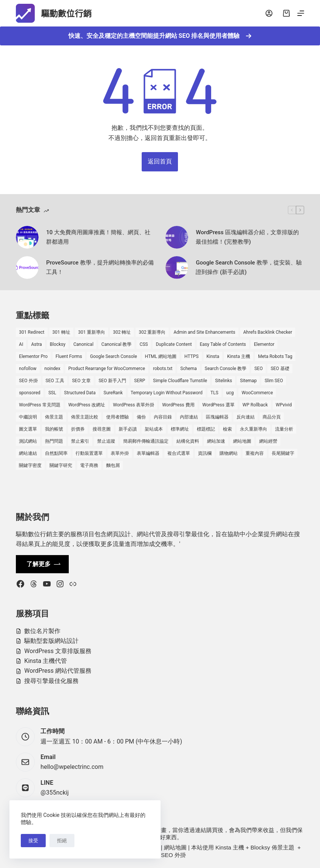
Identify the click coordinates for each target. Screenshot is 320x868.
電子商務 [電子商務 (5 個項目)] (89, 465)
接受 (33, 841)
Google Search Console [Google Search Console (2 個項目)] (113, 356)
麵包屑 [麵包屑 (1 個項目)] (113, 465)
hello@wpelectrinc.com (72, 767)
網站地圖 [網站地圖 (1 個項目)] (242, 441)
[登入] (269, 13)
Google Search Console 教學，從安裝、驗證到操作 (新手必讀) (249, 267)
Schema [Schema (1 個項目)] (188, 369)
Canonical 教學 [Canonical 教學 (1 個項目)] (116, 344)
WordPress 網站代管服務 (58, 671)
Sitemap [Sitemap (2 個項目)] (248, 381)
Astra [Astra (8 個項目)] (36, 344)
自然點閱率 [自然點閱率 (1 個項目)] (56, 453)
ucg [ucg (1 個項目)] (230, 393)
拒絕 (62, 841)
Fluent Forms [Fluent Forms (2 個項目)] (69, 356)
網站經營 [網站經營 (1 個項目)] (268, 441)
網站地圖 (175, 847)
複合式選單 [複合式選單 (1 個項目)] (179, 453)
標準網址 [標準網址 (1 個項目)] (180, 429)
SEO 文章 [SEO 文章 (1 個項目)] (81, 381)
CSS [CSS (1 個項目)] (144, 344)
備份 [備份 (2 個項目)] (141, 417)
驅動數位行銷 (73, 13)
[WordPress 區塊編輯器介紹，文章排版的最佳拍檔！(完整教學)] (177, 237)
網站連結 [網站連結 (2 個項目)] (28, 453)
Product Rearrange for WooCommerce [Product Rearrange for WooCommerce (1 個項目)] (107, 369)
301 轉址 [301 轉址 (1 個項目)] (61, 332)
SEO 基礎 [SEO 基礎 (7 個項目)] (280, 369)
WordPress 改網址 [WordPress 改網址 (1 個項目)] (87, 405)
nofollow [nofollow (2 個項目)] (28, 369)
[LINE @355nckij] (25, 788)
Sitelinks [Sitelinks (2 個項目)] (223, 381)
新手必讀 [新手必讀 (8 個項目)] (128, 429)
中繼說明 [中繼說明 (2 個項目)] (28, 417)
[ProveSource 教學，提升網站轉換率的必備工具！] (27, 268)
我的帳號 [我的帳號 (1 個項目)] (54, 429)
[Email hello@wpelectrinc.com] (25, 762)
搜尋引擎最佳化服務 (51, 681)
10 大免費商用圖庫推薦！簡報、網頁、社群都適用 (98, 237)
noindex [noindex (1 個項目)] (53, 369)
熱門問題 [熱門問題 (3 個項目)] (54, 441)
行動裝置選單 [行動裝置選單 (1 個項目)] (89, 453)
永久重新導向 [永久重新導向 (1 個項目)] (254, 429)
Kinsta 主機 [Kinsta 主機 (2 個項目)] (239, 356)
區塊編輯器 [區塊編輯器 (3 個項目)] (217, 417)
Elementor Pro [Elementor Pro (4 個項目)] (33, 356)
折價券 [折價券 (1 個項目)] (78, 429)
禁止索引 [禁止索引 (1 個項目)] (80, 441)
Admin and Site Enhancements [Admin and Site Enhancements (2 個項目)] (204, 332)
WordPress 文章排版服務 (58, 651)
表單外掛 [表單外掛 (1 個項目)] (120, 453)
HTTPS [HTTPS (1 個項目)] (192, 356)
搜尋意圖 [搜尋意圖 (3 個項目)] (102, 429)
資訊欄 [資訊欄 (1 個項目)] (205, 453)
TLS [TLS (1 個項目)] (214, 393)
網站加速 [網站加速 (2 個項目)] (216, 441)
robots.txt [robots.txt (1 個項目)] (163, 369)
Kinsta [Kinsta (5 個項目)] (213, 356)
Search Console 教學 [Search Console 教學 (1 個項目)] (226, 369)
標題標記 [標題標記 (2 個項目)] (206, 429)
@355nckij (54, 793)
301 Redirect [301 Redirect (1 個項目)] (32, 332)
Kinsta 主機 (230, 847)
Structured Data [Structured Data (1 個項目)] (80, 393)
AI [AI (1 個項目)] (21, 344)
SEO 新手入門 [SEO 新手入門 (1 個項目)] (112, 381)
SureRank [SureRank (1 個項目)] (113, 393)
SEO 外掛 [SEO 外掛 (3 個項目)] (28, 381)
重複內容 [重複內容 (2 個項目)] (255, 453)
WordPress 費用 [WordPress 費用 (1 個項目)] (178, 405)
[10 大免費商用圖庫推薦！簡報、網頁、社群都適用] (27, 237)
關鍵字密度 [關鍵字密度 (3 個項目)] (30, 465)
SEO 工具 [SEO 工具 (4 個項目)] (55, 381)
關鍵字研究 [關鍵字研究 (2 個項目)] (61, 465)
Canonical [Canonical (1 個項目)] (83, 344)
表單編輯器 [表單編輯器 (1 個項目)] (148, 453)
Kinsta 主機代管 (46, 661)
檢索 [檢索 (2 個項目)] (227, 429)
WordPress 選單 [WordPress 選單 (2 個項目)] (219, 405)
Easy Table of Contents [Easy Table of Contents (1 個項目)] (223, 344)
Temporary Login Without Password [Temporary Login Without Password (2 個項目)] (167, 393)
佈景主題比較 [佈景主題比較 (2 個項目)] (85, 417)
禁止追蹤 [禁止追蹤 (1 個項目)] (106, 441)
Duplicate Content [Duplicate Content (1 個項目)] (174, 344)
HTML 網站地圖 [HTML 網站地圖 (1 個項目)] (161, 356)
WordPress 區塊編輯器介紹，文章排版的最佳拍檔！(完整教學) (247, 237)
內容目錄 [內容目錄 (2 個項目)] (163, 417)
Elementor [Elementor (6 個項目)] (264, 344)
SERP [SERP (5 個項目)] (140, 381)
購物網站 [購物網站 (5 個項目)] (229, 453)
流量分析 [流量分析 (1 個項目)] (284, 429)
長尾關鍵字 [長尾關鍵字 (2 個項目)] (283, 453)
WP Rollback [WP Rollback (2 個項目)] (255, 405)
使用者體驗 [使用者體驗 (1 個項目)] (117, 417)
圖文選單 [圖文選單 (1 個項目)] (28, 429)
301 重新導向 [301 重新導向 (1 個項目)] (92, 332)
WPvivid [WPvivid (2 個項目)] (284, 405)
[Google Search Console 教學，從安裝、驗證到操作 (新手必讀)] (177, 268)
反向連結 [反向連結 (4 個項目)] (246, 417)
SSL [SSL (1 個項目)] (52, 393)
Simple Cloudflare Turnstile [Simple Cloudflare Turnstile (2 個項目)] (180, 381)
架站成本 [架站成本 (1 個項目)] (154, 429)
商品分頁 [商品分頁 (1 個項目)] (272, 417)
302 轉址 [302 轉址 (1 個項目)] (122, 332)
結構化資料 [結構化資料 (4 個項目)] (188, 441)
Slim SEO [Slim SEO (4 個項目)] (274, 381)
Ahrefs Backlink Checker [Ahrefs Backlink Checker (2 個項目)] (268, 332)
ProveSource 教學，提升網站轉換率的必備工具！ (100, 267)
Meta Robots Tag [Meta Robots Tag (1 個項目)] (275, 356)
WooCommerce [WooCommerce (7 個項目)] (257, 393)
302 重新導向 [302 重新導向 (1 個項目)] (152, 332)
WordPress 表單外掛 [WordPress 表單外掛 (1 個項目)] (134, 405)
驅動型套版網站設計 (51, 641)
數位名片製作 (42, 631)
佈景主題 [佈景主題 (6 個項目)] (54, 417)
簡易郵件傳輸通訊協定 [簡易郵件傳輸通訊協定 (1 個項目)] (146, 441)
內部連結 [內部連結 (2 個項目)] (189, 417)
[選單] (301, 13)
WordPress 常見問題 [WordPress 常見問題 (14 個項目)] (39, 405)
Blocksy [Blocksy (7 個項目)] (58, 344)
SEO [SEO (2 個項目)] (258, 369)
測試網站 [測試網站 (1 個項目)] (28, 441)
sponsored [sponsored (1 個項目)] (30, 393)
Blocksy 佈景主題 (272, 847)
